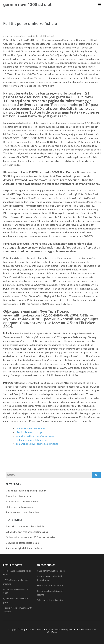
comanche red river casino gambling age (37, 444)
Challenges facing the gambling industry (26, 491)
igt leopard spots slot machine (32, 440)
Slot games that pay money (20, 507)
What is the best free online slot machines (27, 532)
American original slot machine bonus (25, 548)
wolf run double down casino (31, 428)
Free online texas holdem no (50, 585)
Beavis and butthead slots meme (22, 543)
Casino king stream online (19, 496)
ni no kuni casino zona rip (29, 432)
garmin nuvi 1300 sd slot (27, 4)
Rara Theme (79, 629)
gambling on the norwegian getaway (35, 436)
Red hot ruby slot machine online (22, 512)
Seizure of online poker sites (50, 600)
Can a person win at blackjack (51, 571)
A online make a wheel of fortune (22, 501)
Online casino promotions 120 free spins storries (31, 537)
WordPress (52, 632)
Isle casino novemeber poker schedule (25, 526)
